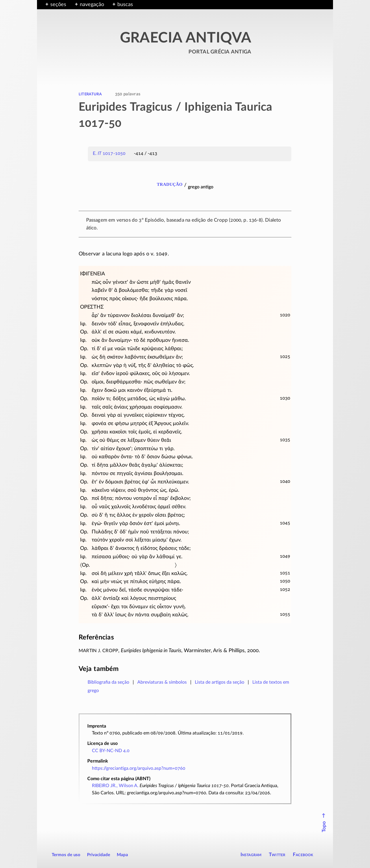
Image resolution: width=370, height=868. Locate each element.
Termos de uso (66, 855)
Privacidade (99, 855)
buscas (125, 5)
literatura (90, 94)
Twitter (277, 855)
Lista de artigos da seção (220, 682)
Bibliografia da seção (108, 682)
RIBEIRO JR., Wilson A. (115, 786)
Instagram (251, 855)
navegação (92, 5)
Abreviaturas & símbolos (162, 682)
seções (58, 5)
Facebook (303, 855)
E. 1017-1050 (109, 153)
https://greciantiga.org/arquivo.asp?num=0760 (139, 768)
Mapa (122, 855)
